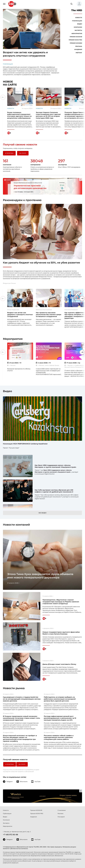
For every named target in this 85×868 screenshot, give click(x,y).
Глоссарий (61, 817)
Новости (79, 18)
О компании (62, 810)
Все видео (43, 513)
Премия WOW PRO (75, 40)
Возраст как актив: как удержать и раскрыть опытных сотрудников (25, 54)
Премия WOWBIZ (76, 43)
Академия (78, 49)
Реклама (79, 46)
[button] (79, 4)
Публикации (8, 64)
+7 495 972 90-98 (10, 835)
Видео (80, 24)
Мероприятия (77, 34)
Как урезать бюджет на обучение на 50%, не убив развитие (41, 263)
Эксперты (78, 30)
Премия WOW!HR (76, 37)
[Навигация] (4, 4)
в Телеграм (9, 153)
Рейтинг (79, 53)
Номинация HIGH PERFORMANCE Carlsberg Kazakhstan (25, 444)
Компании (78, 27)
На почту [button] (23, 153)
